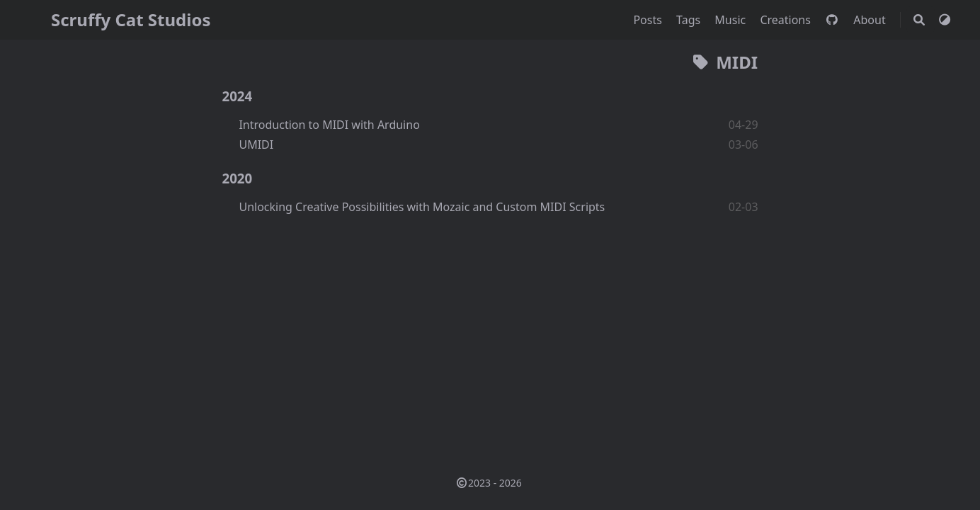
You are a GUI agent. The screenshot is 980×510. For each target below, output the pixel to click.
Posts (649, 20)
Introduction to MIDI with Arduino (329, 125)
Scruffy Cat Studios (131, 19)
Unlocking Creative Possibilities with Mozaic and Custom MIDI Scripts (422, 207)
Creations (787, 20)
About (871, 20)
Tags (690, 20)
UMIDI (256, 144)
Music (731, 20)
